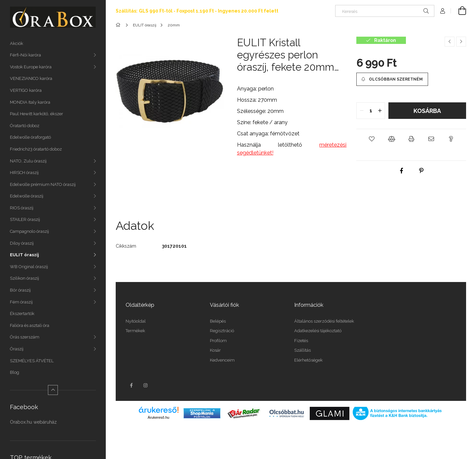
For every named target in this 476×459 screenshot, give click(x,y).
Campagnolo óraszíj (29, 231)
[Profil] (443, 11)
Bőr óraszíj (20, 290)
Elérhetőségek (308, 360)
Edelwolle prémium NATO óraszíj (43, 184)
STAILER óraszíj (25, 219)
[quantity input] (371, 111)
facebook (131, 385)
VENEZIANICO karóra (31, 78)
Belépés (218, 321)
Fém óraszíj (21, 302)
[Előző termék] (450, 42)
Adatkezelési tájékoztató (318, 331)
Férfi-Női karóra (25, 55)
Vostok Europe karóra (31, 67)
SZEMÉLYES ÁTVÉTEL (32, 361)
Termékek (135, 331)
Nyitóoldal (136, 321)
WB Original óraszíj (29, 267)
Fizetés (301, 341)
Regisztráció (222, 331)
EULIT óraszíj (24, 255)
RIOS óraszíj (22, 208)
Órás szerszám (25, 337)
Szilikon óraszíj (24, 278)
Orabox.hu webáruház (33, 422)
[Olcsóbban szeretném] (392, 79)
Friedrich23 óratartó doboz (36, 149)
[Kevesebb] (53, 390)
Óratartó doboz (25, 126)
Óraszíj (17, 349)
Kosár (215, 350)
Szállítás (302, 350)
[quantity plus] (380, 111)
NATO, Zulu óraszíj (28, 161)
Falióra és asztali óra (30, 325)
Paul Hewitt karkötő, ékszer (37, 114)
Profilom (218, 341)
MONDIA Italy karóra (30, 102)
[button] (372, 139)
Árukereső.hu (159, 417)
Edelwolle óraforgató (30, 137)
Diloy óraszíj (22, 243)
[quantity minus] (362, 111)
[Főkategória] (119, 25)
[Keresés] (385, 11)
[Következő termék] (461, 42)
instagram (146, 385)
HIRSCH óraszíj (24, 173)
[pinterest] (421, 171)
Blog (15, 372)
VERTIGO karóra (26, 90)
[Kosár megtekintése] (458, 11)
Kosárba (427, 111)
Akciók (17, 43)
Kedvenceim (222, 360)
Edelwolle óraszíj (27, 196)
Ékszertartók (22, 314)
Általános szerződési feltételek (324, 321)
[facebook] (401, 171)
